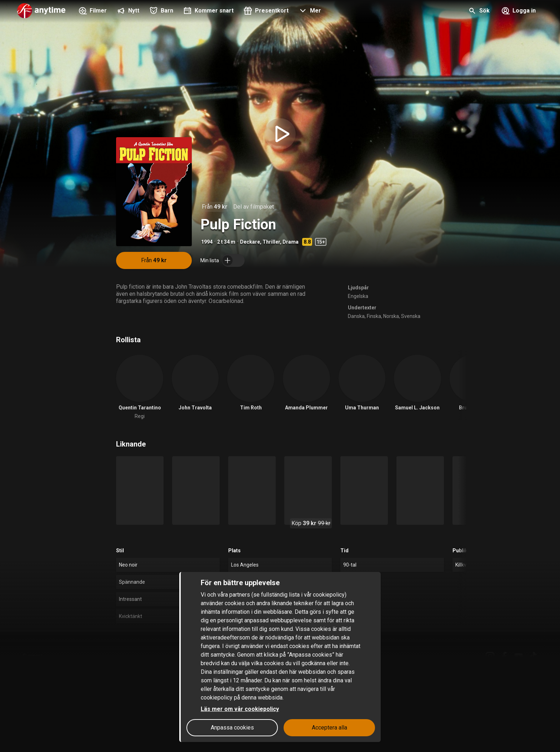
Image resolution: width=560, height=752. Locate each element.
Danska (356, 316)
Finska (374, 316)
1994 (207, 242)
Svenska (411, 316)
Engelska (358, 296)
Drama (291, 242)
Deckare (250, 242)
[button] (309, 11)
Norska (391, 316)
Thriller (271, 242)
